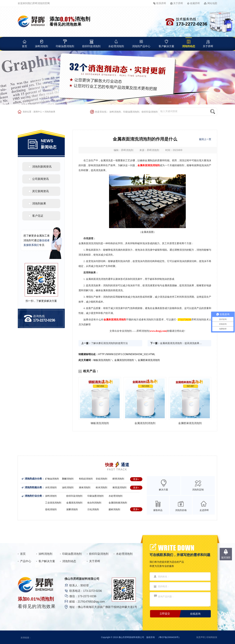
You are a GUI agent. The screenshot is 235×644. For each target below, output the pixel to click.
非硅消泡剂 (101, 479)
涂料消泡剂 (41, 46)
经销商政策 (212, 637)
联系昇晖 (161, 3)
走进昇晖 (204, 510)
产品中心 (26, 561)
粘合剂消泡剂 (94, 503)
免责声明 (200, 637)
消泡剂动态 (189, 46)
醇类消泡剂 (118, 479)
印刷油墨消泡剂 (65, 46)
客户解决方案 (166, 46)
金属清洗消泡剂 (74, 503)
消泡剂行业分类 (33, 496)
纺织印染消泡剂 (91, 46)
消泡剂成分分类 (33, 479)
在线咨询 (195, 614)
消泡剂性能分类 (33, 487)
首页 (25, 46)
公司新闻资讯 (40, 179)
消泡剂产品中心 (141, 46)
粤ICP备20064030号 (169, 637)
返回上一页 (205, 139)
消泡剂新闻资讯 (42, 167)
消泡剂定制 (198, 490)
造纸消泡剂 (51, 509)
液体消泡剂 (85, 487)
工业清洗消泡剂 (53, 503)
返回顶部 (226, 557)
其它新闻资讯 (40, 191)
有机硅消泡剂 (86, 479)
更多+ (136, 479)
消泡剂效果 (50, 112)
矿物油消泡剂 (52, 479)
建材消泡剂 (114, 509)
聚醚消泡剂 (68, 479)
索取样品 (158, 510)
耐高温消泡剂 (119, 487)
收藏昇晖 (195, 3)
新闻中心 (38, 112)
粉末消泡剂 (101, 487)
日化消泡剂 (93, 509)
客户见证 (38, 216)
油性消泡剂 (68, 487)
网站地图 (212, 3)
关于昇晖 (178, 3)
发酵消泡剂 (72, 509)
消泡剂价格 (181, 510)
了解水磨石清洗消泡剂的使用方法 (109, 343)
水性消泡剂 (51, 487)
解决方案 (164, 490)
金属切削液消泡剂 (118, 503)
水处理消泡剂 (116, 46)
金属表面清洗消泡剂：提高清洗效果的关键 (182, 343)
